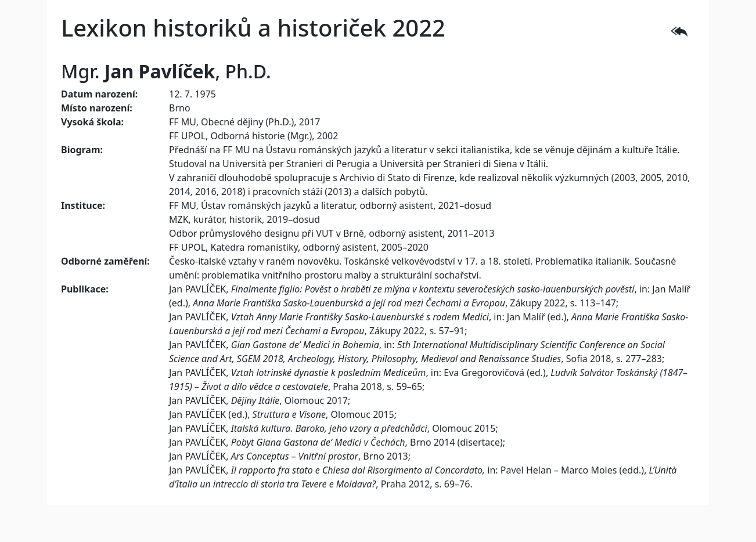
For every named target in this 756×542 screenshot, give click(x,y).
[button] (679, 30)
